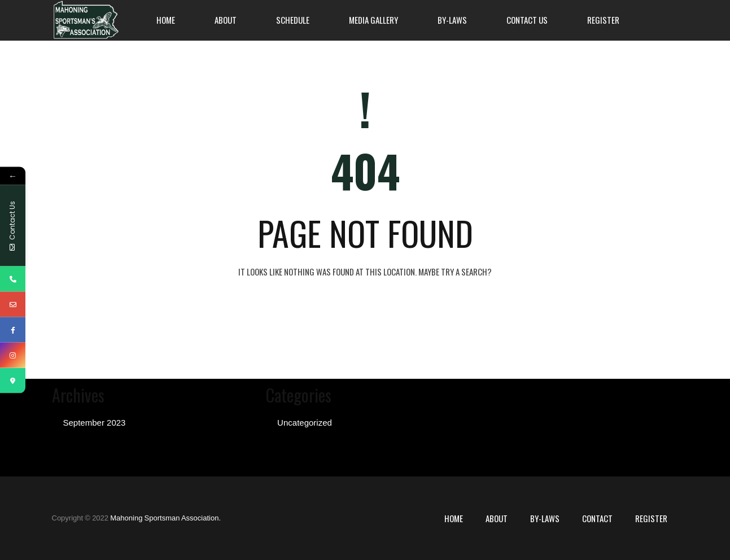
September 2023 (95, 423)
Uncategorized (305, 423)
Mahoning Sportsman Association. (165, 518)
